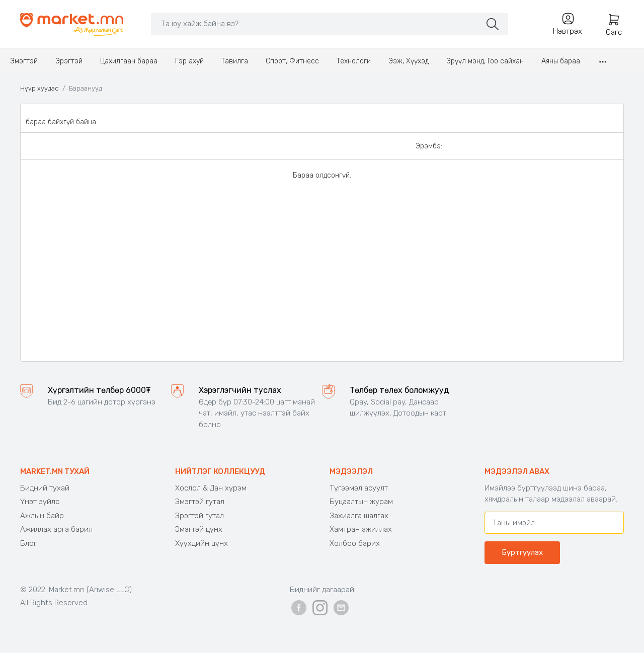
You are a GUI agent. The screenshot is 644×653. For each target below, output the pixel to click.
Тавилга (235, 61)
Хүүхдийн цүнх (202, 543)
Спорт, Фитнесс (292, 61)
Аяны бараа (561, 61)
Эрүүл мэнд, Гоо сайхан (485, 61)
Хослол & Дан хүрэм (211, 488)
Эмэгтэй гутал (200, 502)
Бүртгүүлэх (522, 552)
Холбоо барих (355, 543)
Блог (28, 543)
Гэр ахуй (189, 61)
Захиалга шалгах (359, 516)
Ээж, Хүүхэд (409, 61)
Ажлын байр (42, 516)
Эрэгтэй (69, 61)
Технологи (354, 61)
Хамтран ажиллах (361, 529)
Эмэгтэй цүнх (199, 529)
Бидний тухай (45, 488)
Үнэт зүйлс (40, 502)
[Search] (316, 24)
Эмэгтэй (24, 61)
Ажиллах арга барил (56, 529)
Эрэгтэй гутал (199, 516)
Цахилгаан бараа (129, 61)
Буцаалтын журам (361, 502)
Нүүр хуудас (39, 88)
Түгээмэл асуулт (359, 488)
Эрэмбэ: (429, 146)
